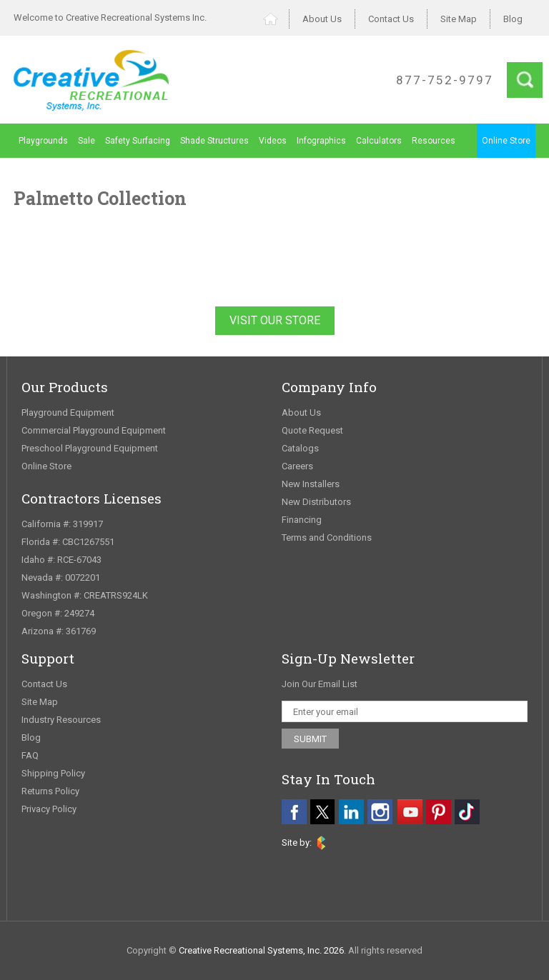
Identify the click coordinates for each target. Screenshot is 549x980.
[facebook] (294, 812)
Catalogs (300, 448)
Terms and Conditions (327, 537)
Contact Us (391, 19)
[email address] (405, 711)
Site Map (459, 19)
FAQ (30, 755)
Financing (302, 520)
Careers (297, 466)
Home (276, 19)
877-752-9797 (445, 80)
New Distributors (316, 502)
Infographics (321, 141)
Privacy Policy (49, 809)
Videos (273, 141)
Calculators (379, 141)
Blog (513, 19)
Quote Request (312, 430)
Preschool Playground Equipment (90, 448)
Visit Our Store (275, 320)
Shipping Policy (53, 773)
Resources (434, 141)
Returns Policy (50, 791)
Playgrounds (43, 141)
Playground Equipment (68, 412)
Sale (86, 141)
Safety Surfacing (138, 141)
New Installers (311, 484)
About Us (322, 19)
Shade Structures (214, 141)
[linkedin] (351, 812)
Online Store (506, 141)
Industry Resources (61, 720)
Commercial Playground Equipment (94, 430)
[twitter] (323, 812)
